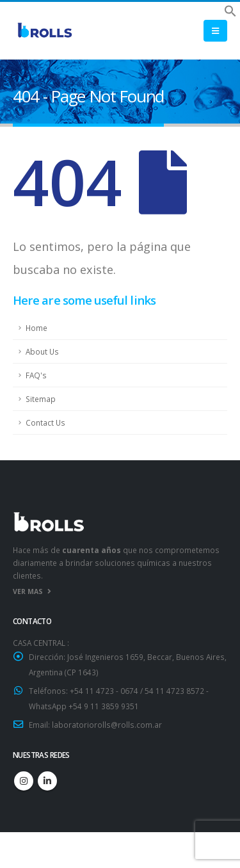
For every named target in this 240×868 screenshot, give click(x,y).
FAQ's (36, 375)
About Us (42, 351)
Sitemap (41, 399)
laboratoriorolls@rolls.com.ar (107, 725)
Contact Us (45, 422)
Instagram (24, 781)
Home (36, 328)
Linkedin (47, 781)
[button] (230, 10)
